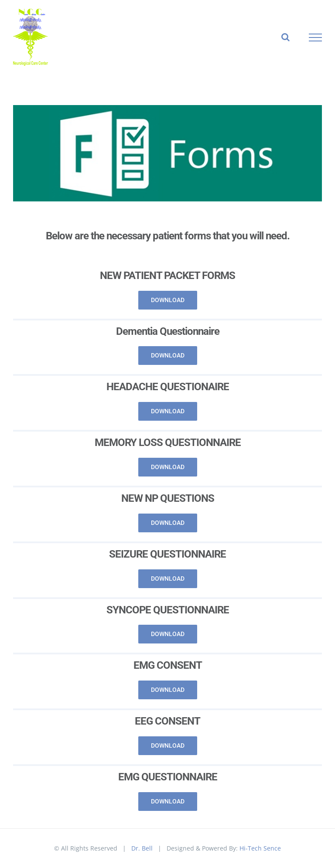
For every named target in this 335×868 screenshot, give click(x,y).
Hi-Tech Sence (260, 848)
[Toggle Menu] (316, 37)
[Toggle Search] (285, 37)
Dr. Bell (142, 848)
